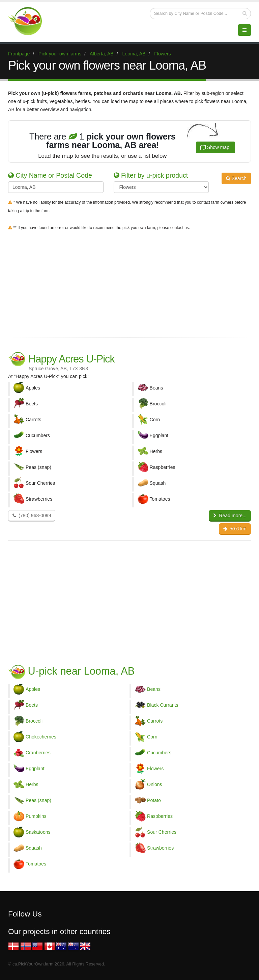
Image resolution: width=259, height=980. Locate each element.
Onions (155, 784)
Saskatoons (38, 832)
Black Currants (163, 705)
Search (236, 178)
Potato (154, 800)
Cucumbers (159, 753)
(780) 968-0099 (32, 516)
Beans (154, 689)
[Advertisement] (129, 282)
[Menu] (244, 30)
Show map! (215, 147)
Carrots (155, 721)
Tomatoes (36, 864)
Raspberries (160, 816)
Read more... (230, 516)
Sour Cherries (162, 832)
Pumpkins (36, 816)
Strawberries (160, 848)
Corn (152, 737)
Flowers (155, 769)
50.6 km (235, 529)
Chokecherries (41, 737)
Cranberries (38, 753)
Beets (32, 705)
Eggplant (35, 769)
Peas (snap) (38, 800)
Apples (33, 689)
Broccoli (34, 721)
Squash (34, 848)
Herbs (32, 784)
